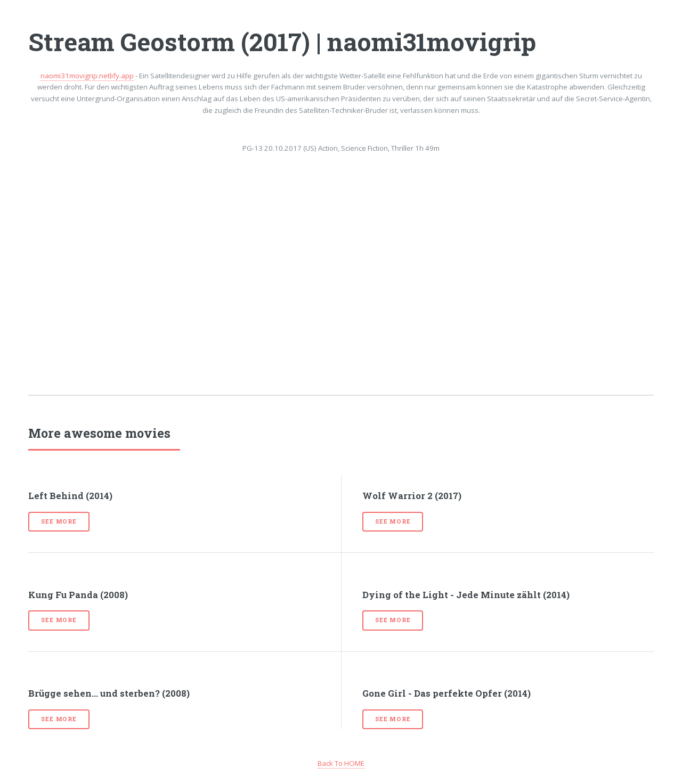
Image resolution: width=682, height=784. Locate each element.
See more (59, 521)
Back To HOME (341, 763)
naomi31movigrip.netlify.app (87, 76)
